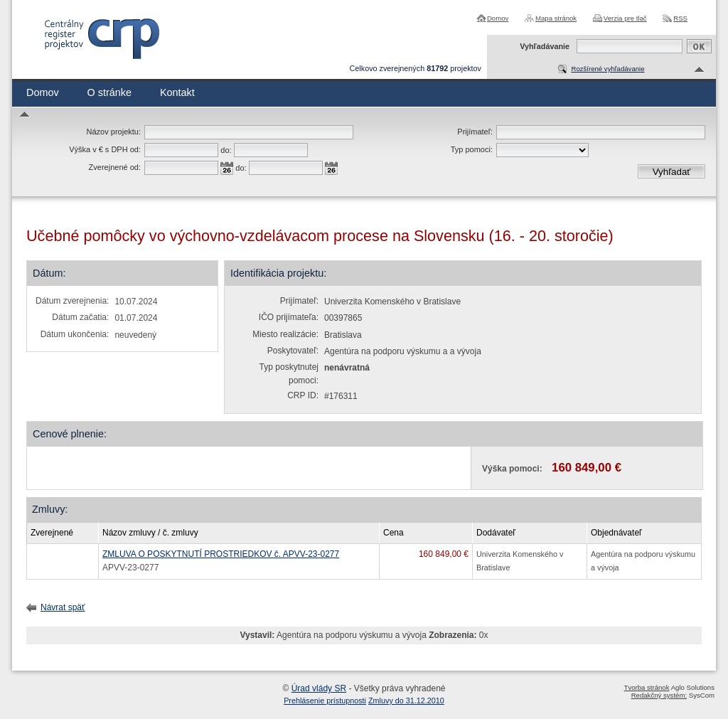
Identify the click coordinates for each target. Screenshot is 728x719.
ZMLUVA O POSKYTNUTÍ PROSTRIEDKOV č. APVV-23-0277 (221, 554)
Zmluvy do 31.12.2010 (406, 701)
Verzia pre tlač (625, 18)
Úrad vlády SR (319, 688)
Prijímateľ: (475, 132)
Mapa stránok (556, 18)
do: (226, 150)
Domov (498, 18)
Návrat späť (63, 607)
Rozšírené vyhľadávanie (607, 69)
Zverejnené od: (115, 167)
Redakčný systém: (659, 695)
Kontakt (177, 92)
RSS (680, 18)
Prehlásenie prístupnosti (325, 701)
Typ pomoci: (472, 149)
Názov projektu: (114, 132)
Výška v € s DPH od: (105, 149)
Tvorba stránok (647, 687)
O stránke (109, 92)
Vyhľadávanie (545, 46)
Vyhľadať (672, 172)
